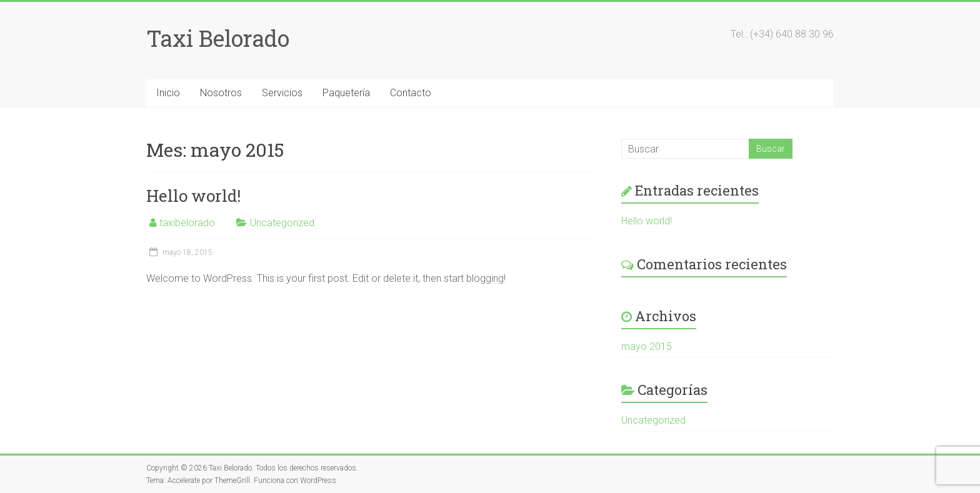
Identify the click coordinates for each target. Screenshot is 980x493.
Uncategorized (282, 223)
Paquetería (346, 93)
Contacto (411, 93)
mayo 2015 (647, 346)
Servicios (282, 93)
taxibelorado (187, 223)
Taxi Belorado (218, 38)
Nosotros (221, 93)
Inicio (168, 93)
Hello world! (193, 196)
